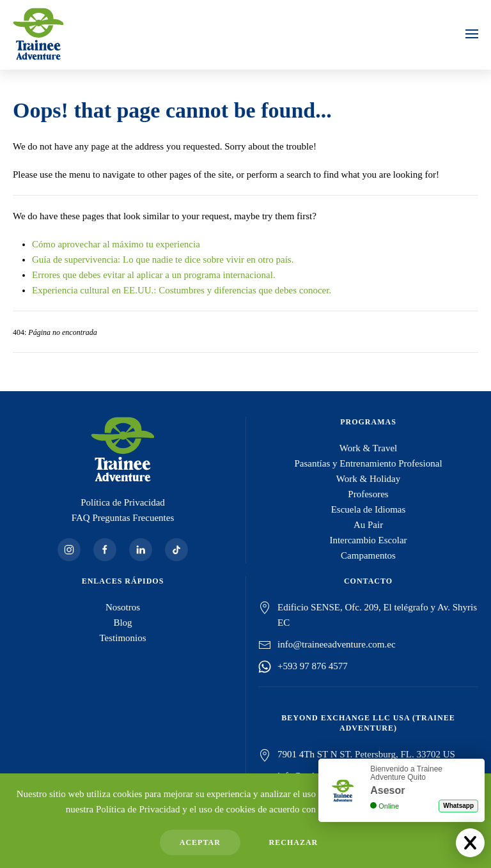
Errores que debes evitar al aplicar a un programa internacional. (154, 275)
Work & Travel (368, 448)
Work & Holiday (368, 479)
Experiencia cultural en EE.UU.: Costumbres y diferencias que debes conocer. (182, 290)
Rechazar (294, 842)
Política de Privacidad (123, 502)
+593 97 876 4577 (313, 666)
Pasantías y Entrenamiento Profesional (368, 463)
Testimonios (122, 638)
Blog (122, 623)
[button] (472, 34)
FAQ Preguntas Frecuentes (123, 518)
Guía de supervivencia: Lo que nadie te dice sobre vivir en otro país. (163, 260)
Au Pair (368, 525)
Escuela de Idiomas (369, 509)
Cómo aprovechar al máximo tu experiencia (116, 244)
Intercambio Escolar (368, 540)
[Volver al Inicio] (38, 34)
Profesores (368, 494)
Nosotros (123, 607)
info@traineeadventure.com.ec (337, 644)
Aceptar (200, 842)
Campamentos (368, 555)
